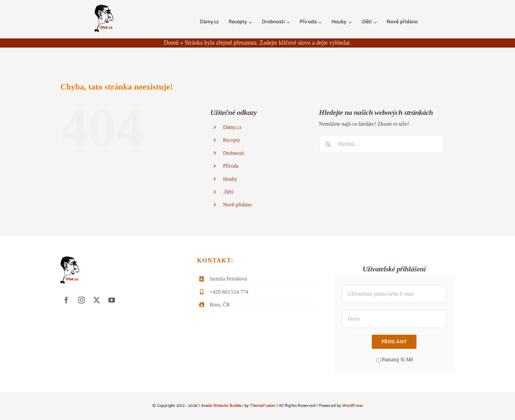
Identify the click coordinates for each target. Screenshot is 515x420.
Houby (230, 179)
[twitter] (97, 300)
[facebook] (66, 300)
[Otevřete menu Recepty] (251, 22)
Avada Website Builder (222, 406)
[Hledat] (328, 144)
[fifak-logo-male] (104, 7)
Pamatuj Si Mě (395, 359)
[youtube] (112, 300)
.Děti (228, 192)
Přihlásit (394, 342)
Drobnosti (234, 153)
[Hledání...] (381, 144)
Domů (171, 43)
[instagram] (81, 300)
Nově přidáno (237, 205)
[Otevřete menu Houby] (351, 22)
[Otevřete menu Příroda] (321, 22)
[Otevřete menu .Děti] (376, 22)
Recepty (232, 140)
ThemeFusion (263, 406)
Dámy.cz (232, 127)
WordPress (353, 406)
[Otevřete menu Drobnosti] (289, 22)
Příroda (231, 166)
